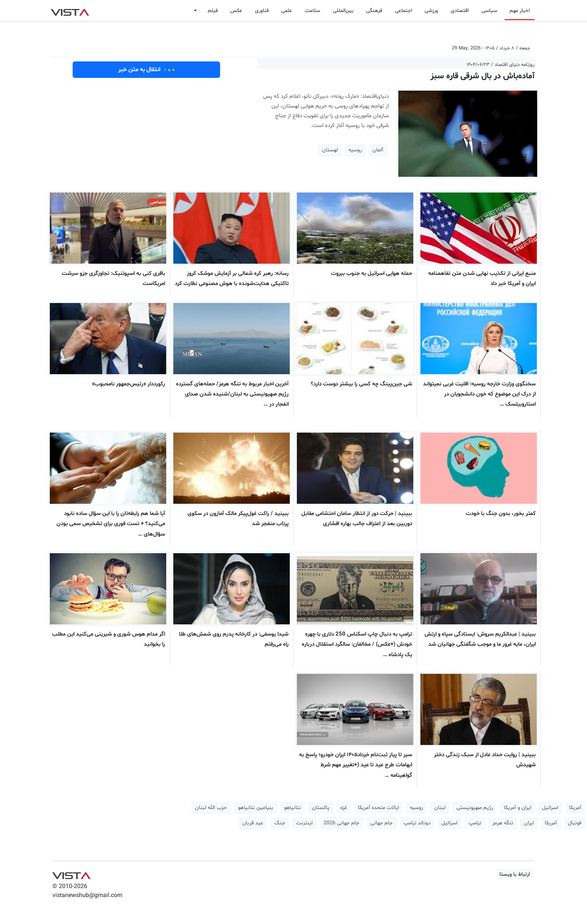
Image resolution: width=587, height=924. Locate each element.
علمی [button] (287, 11)
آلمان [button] (378, 150)
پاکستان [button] (321, 808)
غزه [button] (344, 808)
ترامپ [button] (475, 823)
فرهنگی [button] (374, 11)
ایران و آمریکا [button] (518, 808)
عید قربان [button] (253, 823)
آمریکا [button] (575, 808)
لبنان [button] (440, 808)
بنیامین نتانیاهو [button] (256, 808)
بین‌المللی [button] (343, 11)
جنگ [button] (280, 823)
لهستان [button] (330, 150)
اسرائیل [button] (550, 808)
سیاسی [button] (489, 11)
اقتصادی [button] (460, 11)
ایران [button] (529, 823)
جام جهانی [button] (381, 823)
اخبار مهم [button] (520, 11)
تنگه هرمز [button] (503, 823)
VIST (70, 10)
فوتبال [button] (575, 823)
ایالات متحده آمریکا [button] (378, 808)
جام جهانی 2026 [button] (341, 823)
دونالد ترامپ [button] (417, 823)
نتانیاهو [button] (293, 808)
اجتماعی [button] (404, 11)
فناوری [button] (262, 11)
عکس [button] (236, 11)
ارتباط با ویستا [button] (515, 874)
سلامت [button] (312, 11)
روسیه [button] (355, 150)
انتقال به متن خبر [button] (147, 70)
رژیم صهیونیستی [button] (475, 808)
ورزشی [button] (431, 11)
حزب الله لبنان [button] (211, 808)
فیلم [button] (213, 11)
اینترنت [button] (304, 823)
